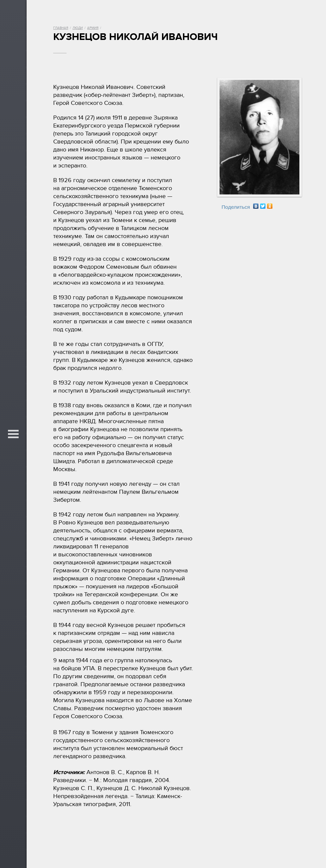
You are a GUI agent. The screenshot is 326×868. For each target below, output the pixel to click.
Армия (93, 28)
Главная (61, 28)
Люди (78, 28)
